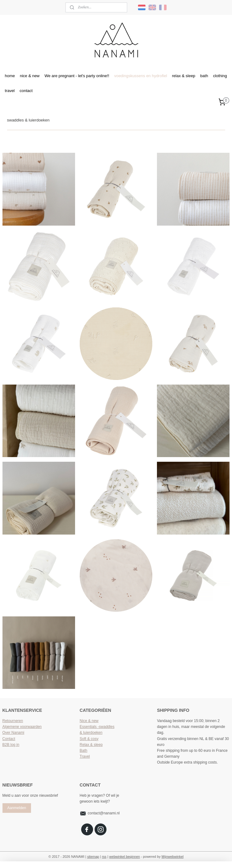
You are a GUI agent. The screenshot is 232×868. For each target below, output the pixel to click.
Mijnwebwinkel (173, 857)
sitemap (93, 857)
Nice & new (89, 721)
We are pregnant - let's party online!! (77, 76)
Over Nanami (13, 733)
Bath (84, 751)
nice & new (30, 76)
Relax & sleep (91, 745)
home (10, 76)
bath (204, 76)
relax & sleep (184, 76)
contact (26, 91)
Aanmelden (17, 808)
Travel (85, 756)
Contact (9, 739)
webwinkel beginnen (125, 857)
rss (104, 857)
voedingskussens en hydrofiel (141, 76)
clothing (220, 76)
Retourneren (13, 721)
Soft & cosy (89, 739)
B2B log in (11, 745)
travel (10, 91)
